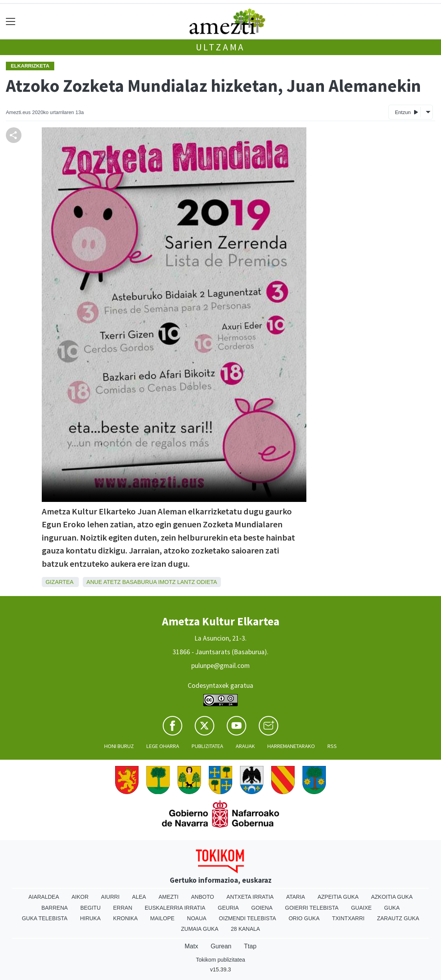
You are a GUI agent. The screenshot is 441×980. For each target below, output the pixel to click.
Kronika (125, 918)
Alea (139, 897)
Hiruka (90, 918)
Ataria (296, 897)
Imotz (167, 582)
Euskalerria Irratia (175, 908)
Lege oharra (163, 746)
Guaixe (361, 908)
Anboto (202, 897)
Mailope (162, 918)
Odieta (207, 582)
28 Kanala (245, 929)
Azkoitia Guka (392, 897)
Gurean (221, 946)
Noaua (197, 918)
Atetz (112, 582)
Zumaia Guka (200, 929)
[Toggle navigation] (11, 21)
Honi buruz (119, 746)
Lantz (186, 582)
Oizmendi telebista (248, 918)
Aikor (80, 897)
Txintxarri (348, 918)
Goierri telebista (312, 908)
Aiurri (110, 897)
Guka (392, 908)
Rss (332, 746)
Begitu (91, 908)
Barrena (55, 908)
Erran (123, 908)
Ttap (250, 946)
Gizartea (60, 582)
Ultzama (221, 47)
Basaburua (139, 582)
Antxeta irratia (250, 897)
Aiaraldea (44, 897)
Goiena (262, 908)
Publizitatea (207, 746)
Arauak (245, 746)
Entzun (406, 112)
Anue (94, 582)
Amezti (168, 897)
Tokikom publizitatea (220, 960)
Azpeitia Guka (338, 897)
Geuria (228, 908)
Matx (191, 946)
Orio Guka (304, 918)
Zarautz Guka (398, 918)
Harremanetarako (291, 746)
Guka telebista (45, 918)
